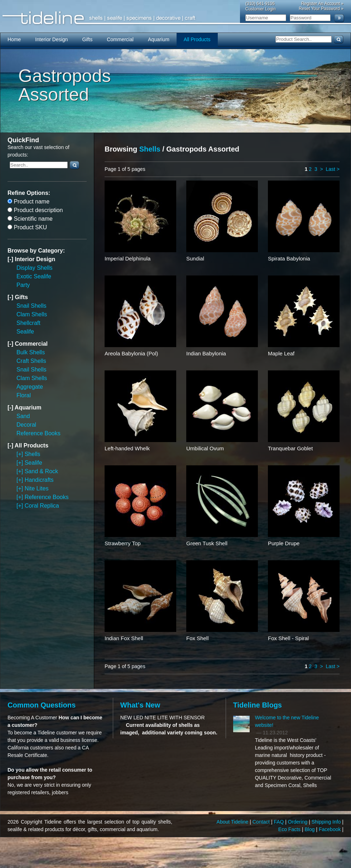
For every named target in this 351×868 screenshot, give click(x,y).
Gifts (87, 39)
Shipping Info (327, 822)
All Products (197, 39)
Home (14, 39)
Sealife (25, 332)
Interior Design (51, 39)
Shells (33, 454)
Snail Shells (32, 306)
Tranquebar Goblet (290, 448)
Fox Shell (198, 638)
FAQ (279, 822)
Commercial (120, 39)
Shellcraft (28, 323)
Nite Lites (37, 488)
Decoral (26, 425)
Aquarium (159, 39)
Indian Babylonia (206, 353)
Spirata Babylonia (289, 258)
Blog (311, 829)
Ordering (298, 822)
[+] (21, 454)
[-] (11, 259)
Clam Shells (32, 314)
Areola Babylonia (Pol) (131, 353)
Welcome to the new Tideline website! (287, 721)
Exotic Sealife (34, 276)
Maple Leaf (281, 353)
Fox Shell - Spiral (288, 638)
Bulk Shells (31, 352)
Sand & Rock (41, 471)
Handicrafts (39, 480)
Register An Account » (322, 4)
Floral (24, 395)
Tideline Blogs (258, 705)
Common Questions (42, 705)
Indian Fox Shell (124, 638)
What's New (140, 705)
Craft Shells (31, 361)
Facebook (330, 829)
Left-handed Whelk (127, 448)
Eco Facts (290, 829)
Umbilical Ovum (205, 448)
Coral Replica (42, 506)
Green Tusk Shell (207, 543)
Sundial (195, 258)
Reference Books (39, 433)
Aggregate (30, 387)
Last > (333, 169)
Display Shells (34, 268)
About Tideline (233, 822)
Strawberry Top (123, 543)
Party (23, 285)
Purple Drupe (284, 543)
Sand (23, 416)
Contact (262, 822)
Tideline (175, 18)
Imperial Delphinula (128, 258)
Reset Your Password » (321, 9)
